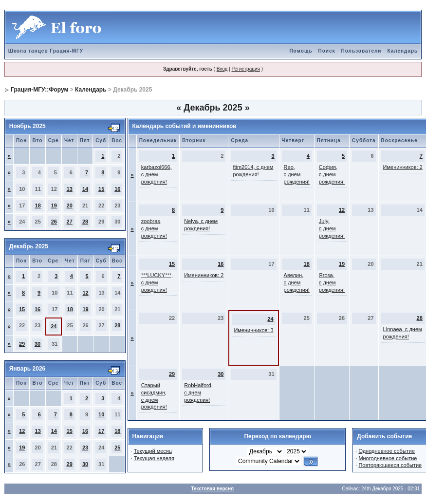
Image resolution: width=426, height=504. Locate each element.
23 (85, 448)
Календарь (402, 51)
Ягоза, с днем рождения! (332, 282)
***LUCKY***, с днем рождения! (157, 282)
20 (70, 205)
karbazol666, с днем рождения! (157, 174)
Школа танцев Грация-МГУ (46, 51)
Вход (222, 69)
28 (85, 222)
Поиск (327, 51)
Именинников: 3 (253, 330)
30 (37, 344)
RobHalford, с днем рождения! (198, 392)
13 (70, 189)
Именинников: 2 (403, 167)
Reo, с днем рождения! (297, 174)
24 (54, 326)
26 (54, 222)
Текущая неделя (154, 458)
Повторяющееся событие (390, 465)
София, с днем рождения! (332, 174)
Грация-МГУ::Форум (39, 90)
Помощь (301, 51)
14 (85, 189)
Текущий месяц (153, 451)
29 (22, 344)
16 (117, 189)
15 (101, 189)
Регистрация (245, 69)
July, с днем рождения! (332, 228)
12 (85, 293)
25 (117, 448)
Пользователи (361, 51)
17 (101, 431)
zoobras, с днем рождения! (154, 228)
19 (54, 205)
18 (38, 205)
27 (70, 222)
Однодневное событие (387, 451)
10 (101, 414)
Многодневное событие (388, 458)
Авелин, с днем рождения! (297, 282)
